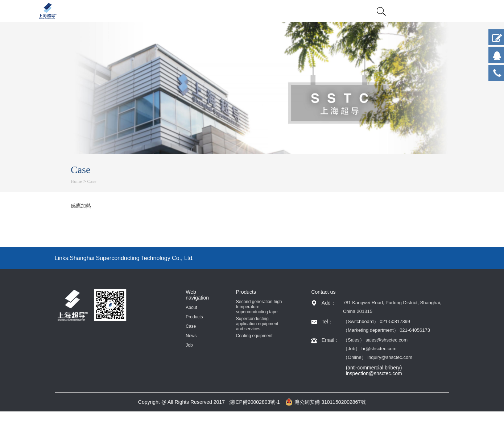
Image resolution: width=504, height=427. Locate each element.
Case (92, 181)
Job (189, 345)
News (191, 336)
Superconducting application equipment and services (257, 324)
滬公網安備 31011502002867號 (326, 402)
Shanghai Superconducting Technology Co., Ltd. (132, 258)
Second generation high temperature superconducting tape (259, 307)
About (191, 307)
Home (77, 181)
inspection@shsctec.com (374, 373)
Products (194, 317)
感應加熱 (81, 206)
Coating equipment (254, 336)
